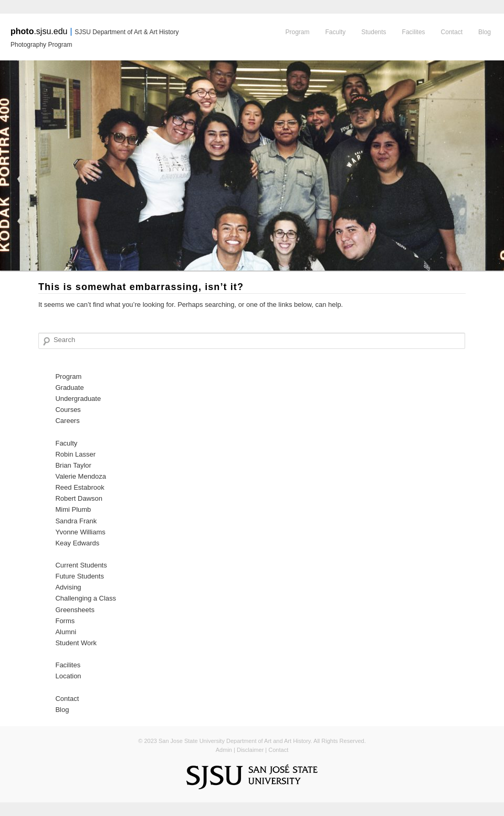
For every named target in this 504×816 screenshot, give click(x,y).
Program (298, 32)
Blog (485, 32)
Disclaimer (250, 750)
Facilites (414, 32)
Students (374, 32)
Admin (224, 750)
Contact (452, 32)
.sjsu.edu (39, 31)
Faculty (336, 32)
